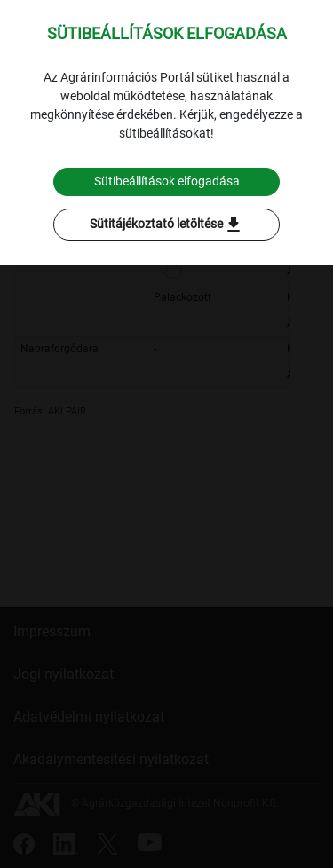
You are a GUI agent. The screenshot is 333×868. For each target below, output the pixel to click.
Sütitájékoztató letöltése (167, 225)
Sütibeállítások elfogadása (167, 181)
